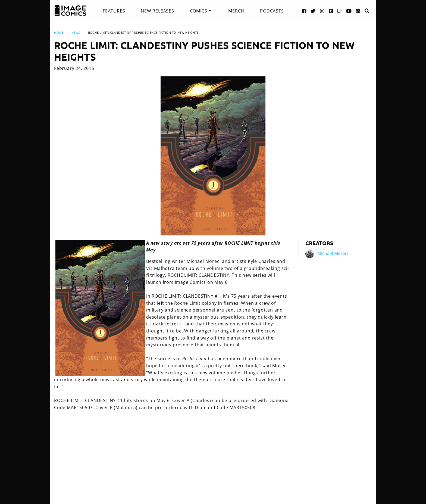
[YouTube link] (349, 11)
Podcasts (272, 11)
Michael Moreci (333, 253)
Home (59, 32)
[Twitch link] (340, 11)
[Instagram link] (322, 11)
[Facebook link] (304, 11)
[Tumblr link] (331, 11)
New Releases (157, 11)
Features (114, 11)
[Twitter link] (313, 11)
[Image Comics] (70, 10)
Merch (236, 11)
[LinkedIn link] (358, 11)
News (76, 32)
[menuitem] (114, 11)
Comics (199, 11)
